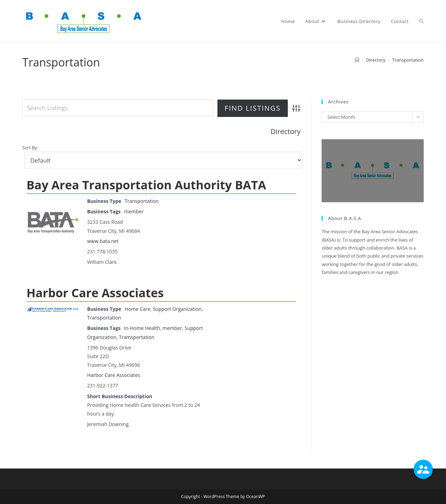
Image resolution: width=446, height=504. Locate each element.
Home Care (137, 309)
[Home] (357, 60)
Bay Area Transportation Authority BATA (146, 185)
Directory (286, 131)
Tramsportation (137, 337)
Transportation (408, 60)
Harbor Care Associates (95, 293)
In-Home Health (142, 328)
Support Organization (177, 309)
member (134, 211)
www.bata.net (103, 241)
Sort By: (30, 148)
